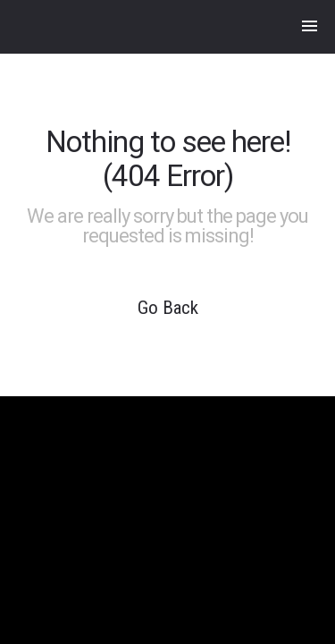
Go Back (168, 308)
